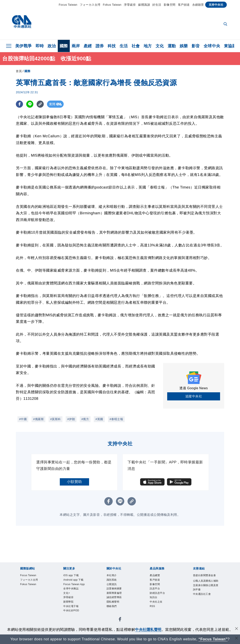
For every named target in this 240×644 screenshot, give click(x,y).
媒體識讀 (144, 5)
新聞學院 (70, 612)
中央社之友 (158, 607)
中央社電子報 (73, 617)
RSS (153, 612)
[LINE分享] (30, 104)
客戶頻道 (184, 5)
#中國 (23, 419)
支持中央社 (216, 5)
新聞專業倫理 (117, 596)
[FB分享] (19, 104)
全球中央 (212, 46)
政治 (52, 46)
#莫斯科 (56, 419)
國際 (64, 46)
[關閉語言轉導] (237, 639)
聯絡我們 (113, 612)
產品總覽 (156, 576)
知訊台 (155, 602)
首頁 (19, 71)
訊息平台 (156, 591)
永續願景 (198, 5)
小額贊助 (74, 482)
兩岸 (76, 46)
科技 (112, 46)
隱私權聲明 (115, 607)
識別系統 (113, 581)
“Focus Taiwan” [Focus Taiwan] (213, 639)
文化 (160, 46)
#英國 (99, 419)
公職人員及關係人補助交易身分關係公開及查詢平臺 (206, 592)
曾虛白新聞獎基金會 (206, 578)
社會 (136, 46)
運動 (172, 46)
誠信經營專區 (117, 602)
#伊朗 (71, 419)
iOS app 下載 (73, 576)
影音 (196, 46)
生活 (124, 46)
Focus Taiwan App (74, 589)
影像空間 (170, 5)
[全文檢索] (226, 24)
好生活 (157, 5)
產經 (88, 46)
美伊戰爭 (24, 46)
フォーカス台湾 (90, 5)
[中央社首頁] (22, 23)
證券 (100, 46)
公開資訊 (113, 586)
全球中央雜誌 (73, 596)
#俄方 (85, 419)
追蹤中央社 (194, 396)
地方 (148, 46)
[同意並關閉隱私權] (237, 629)
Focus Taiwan (68, 5)
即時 (40, 46)
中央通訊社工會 (205, 602)
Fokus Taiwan (112, 5)
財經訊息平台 (160, 596)
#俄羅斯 (38, 419)
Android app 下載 (76, 581)
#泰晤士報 (116, 419)
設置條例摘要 (117, 591)
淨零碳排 (130, 5)
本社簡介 (113, 576)
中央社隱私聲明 (148, 630)
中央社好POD (74, 622)
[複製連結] (40, 104)
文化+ (68, 602)
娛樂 (184, 46)
